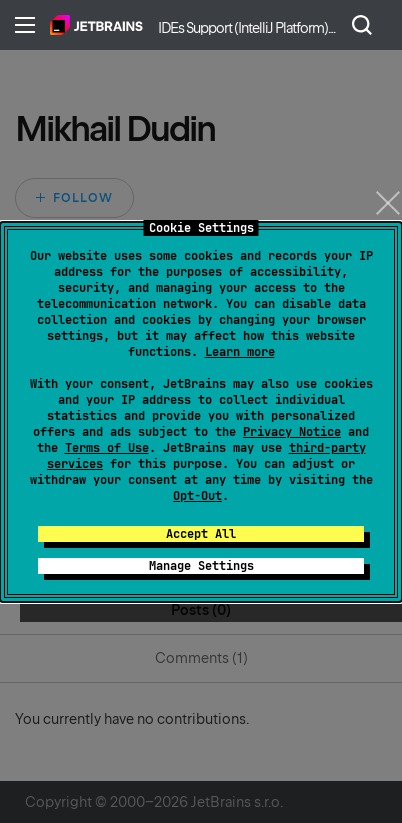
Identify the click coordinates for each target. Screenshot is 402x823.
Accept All (201, 534)
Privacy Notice (292, 432)
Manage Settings (201, 566)
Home (96, 25)
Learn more (240, 352)
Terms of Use (107, 448)
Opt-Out (197, 496)
